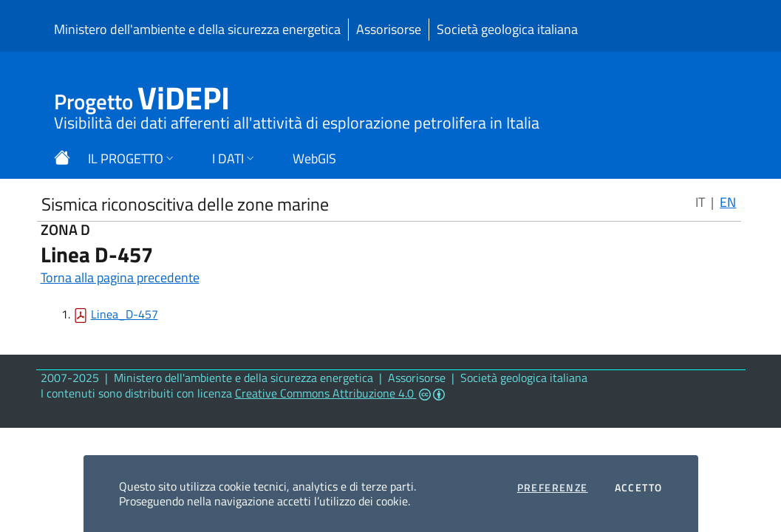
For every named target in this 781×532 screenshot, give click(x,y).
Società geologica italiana (507, 29)
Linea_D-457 (125, 314)
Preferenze (553, 488)
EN (728, 202)
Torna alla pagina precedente (120, 277)
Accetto (639, 488)
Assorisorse (389, 29)
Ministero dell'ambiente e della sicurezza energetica (197, 29)
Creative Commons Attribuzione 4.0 (340, 393)
